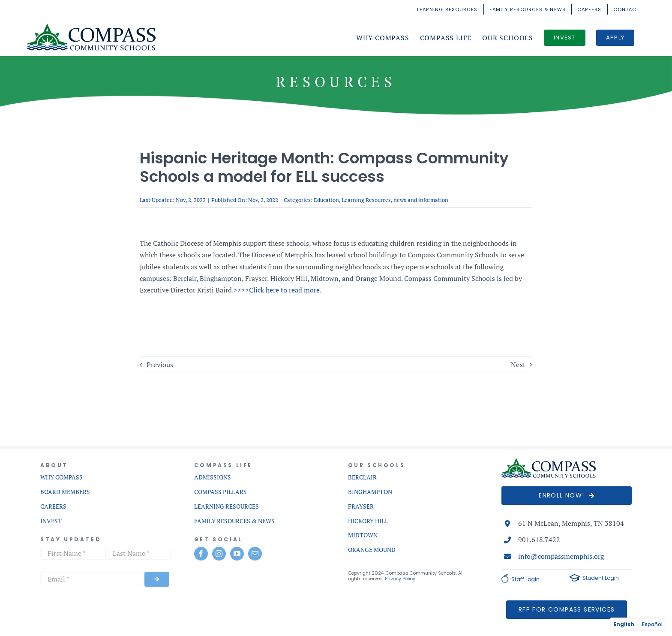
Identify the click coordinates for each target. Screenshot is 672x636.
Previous (160, 365)
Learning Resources (366, 200)
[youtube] (237, 554)
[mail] (255, 554)
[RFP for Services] (567, 610)
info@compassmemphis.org (561, 556)
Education (326, 200)
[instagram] (219, 554)
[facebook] (201, 554)
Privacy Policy (400, 579)
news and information (421, 200)
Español (652, 624)
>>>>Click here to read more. (277, 290)
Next (518, 365)
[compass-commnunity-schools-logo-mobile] (549, 461)
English (624, 624)
